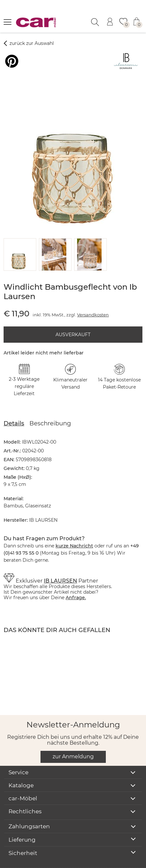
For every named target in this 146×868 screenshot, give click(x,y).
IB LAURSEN (60, 565)
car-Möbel (23, 782)
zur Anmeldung (73, 741)
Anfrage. (76, 582)
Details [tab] (14, 407)
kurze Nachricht (74, 530)
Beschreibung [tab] (50, 407)
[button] (19, 239)
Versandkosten (93, 299)
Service (18, 756)
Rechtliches (25, 795)
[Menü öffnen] (8, 22)
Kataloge (21, 769)
